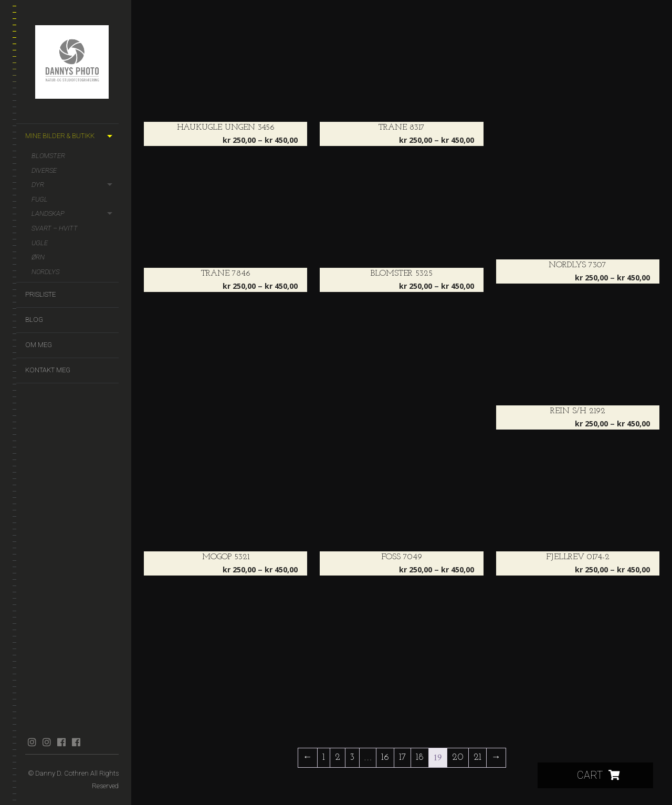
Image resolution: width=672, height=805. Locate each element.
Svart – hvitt (55, 228)
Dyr (38, 185)
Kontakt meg (48, 370)
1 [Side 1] (324, 757)
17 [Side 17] (402, 757)
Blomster (48, 156)
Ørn (38, 257)
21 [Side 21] (477, 757)
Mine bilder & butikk (60, 136)
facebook (61, 742)
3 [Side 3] (352, 757)
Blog (34, 320)
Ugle (40, 243)
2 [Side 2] (338, 757)
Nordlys (45, 272)
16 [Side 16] (385, 757)
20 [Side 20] (458, 757)
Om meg (39, 345)
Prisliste (40, 294)
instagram (32, 742)
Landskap (48, 213)
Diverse (44, 170)
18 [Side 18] (420, 757)
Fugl (40, 199)
